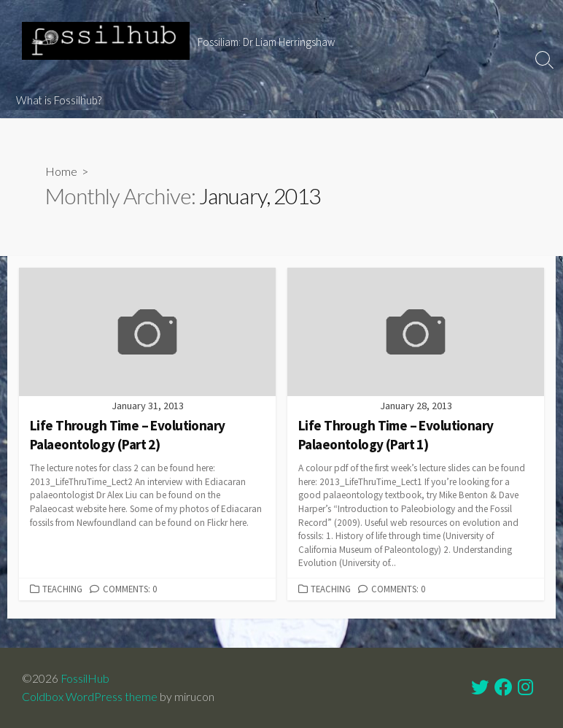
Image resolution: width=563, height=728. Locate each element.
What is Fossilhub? (59, 100)
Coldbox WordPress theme (90, 697)
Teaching (62, 589)
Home (61, 171)
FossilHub (85, 678)
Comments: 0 (130, 589)
